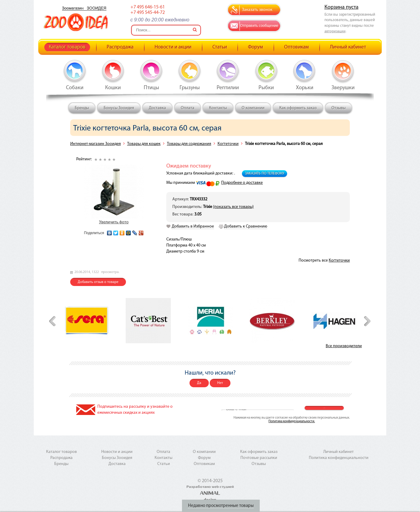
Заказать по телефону (265, 174)
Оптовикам (296, 47)
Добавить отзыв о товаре (98, 282)
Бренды (82, 108)
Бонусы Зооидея (119, 108)
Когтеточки (228, 144)
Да (199, 383)
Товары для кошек (144, 144)
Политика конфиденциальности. (292, 421)
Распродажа (120, 47)
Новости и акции (173, 47)
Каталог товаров (67, 47)
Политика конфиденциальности (339, 458)
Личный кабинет (348, 47)
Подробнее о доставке (242, 183)
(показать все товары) (233, 207)
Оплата (188, 108)
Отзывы (339, 108)
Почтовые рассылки (259, 458)
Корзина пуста (342, 7)
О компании (253, 108)
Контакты (218, 108)
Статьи (220, 47)
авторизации (335, 31)
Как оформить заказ (298, 108)
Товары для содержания (189, 144)
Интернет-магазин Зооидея (96, 144)
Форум (255, 47)
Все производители (344, 346)
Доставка (157, 108)
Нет (220, 383)
